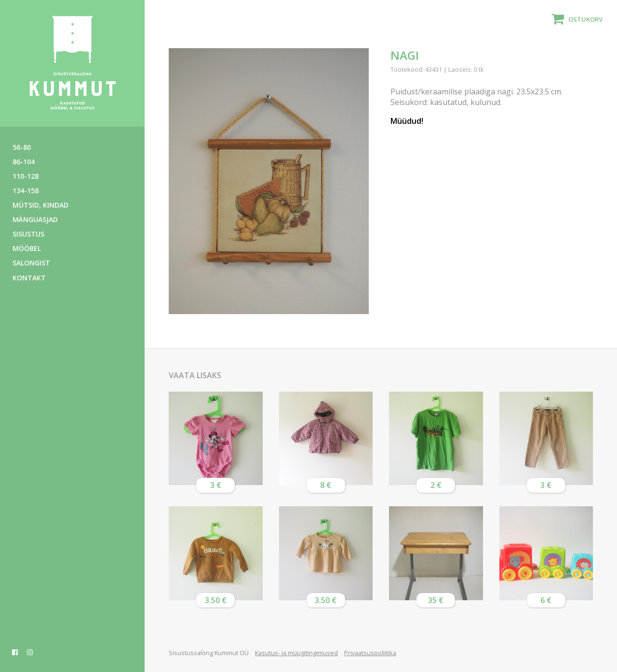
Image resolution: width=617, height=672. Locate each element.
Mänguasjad (35, 219)
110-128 (26, 176)
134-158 (26, 191)
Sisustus (28, 234)
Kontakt (29, 278)
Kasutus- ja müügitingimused (296, 653)
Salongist (31, 263)
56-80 (22, 147)
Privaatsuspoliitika (370, 653)
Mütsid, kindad (40, 205)
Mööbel (27, 248)
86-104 (24, 162)
